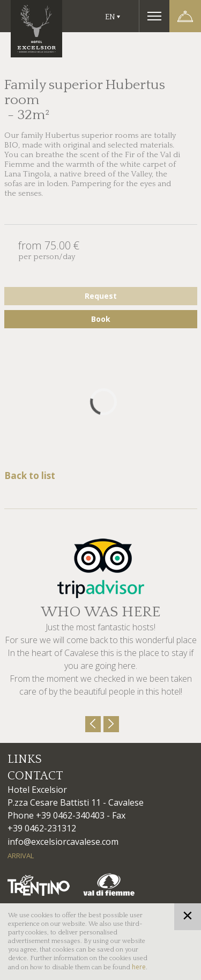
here (139, 967)
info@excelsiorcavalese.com (63, 842)
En (110, 17)
